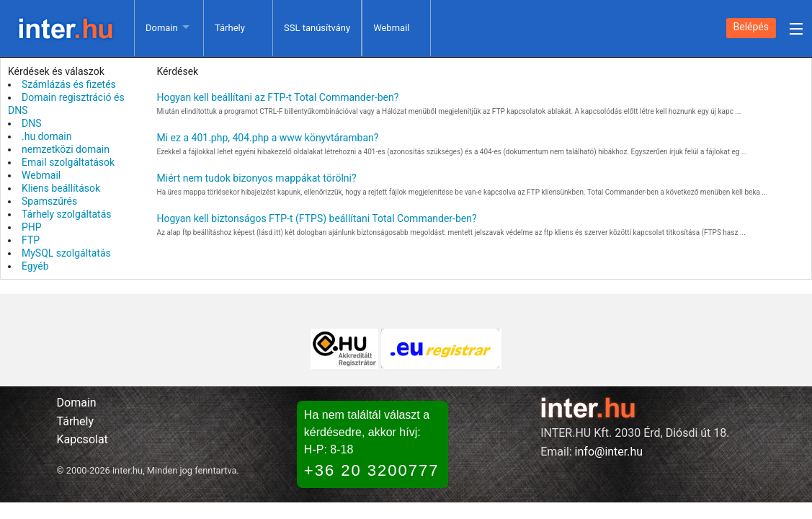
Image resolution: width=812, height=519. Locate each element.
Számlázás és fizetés (69, 84)
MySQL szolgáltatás (66, 253)
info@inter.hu (609, 452)
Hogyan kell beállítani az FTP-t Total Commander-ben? (278, 97)
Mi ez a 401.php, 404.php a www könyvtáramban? (268, 138)
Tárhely (230, 28)
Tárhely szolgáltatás (67, 214)
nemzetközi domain (66, 149)
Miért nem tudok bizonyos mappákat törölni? (257, 178)
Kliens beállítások (61, 188)
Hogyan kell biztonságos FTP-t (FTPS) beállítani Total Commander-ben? (317, 218)
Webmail (391, 28)
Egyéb (35, 266)
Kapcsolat (82, 439)
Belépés (751, 27)
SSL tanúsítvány (317, 28)
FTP (31, 240)
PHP (32, 227)
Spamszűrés (49, 201)
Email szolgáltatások (68, 162)
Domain (162, 28)
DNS (32, 123)
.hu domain (47, 136)
